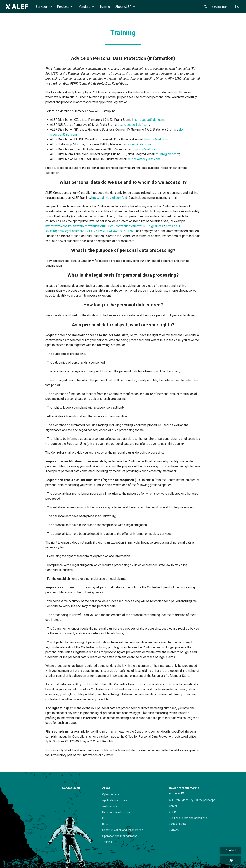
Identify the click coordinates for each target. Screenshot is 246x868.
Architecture (110, 806)
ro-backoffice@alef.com (144, 159)
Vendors (86, 7)
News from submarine (184, 788)
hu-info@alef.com (156, 139)
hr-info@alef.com (145, 149)
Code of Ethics (178, 824)
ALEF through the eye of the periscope (192, 800)
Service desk (219, 7)
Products (65, 7)
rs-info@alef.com (167, 154)
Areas (106, 788)
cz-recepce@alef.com (149, 120)
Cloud (106, 818)
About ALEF (125, 7)
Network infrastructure (116, 812)
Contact (174, 830)
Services (44, 7)
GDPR (172, 812)
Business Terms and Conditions (188, 818)
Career (173, 806)
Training (105, 7)
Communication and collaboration (123, 830)
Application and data (115, 800)
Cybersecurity (111, 794)
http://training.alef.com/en (109, 198)
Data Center (110, 824)
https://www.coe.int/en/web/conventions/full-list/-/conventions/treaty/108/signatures (104, 226)
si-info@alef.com (139, 144)
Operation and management (120, 836)
